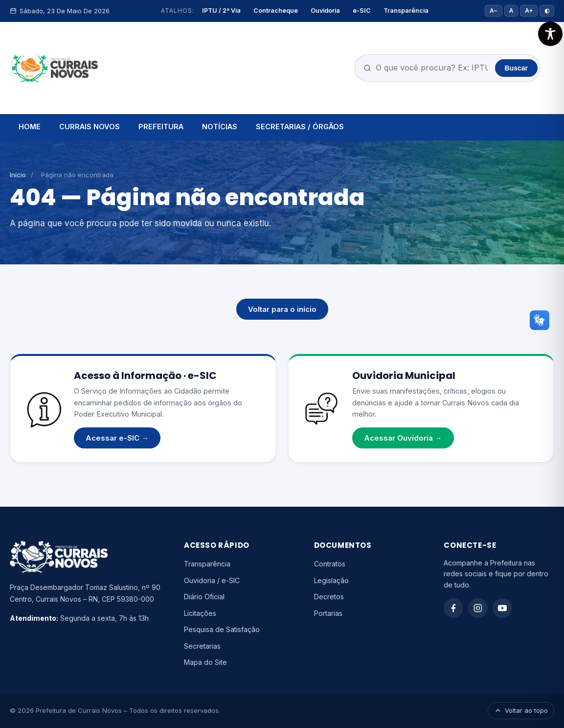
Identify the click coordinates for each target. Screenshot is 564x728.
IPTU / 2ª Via (221, 11)
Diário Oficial (204, 597)
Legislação (331, 580)
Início (18, 175)
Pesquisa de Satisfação (222, 629)
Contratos (330, 564)
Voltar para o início (282, 309)
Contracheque (276, 11)
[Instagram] (478, 608)
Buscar (516, 68)
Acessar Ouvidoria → (403, 438)
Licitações (200, 613)
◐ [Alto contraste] (547, 11)
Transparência (406, 11)
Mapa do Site (205, 662)
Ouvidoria (325, 11)
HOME (30, 127)
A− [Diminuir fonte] (494, 11)
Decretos (329, 597)
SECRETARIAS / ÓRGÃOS (300, 127)
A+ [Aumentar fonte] (529, 11)
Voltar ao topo (521, 710)
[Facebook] (453, 608)
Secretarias (202, 646)
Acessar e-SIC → (117, 438)
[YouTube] (502, 608)
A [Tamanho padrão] (511, 11)
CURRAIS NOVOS (90, 127)
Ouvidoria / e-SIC (212, 580)
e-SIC (362, 11)
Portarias (328, 613)
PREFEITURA (161, 127)
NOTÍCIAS (220, 127)
